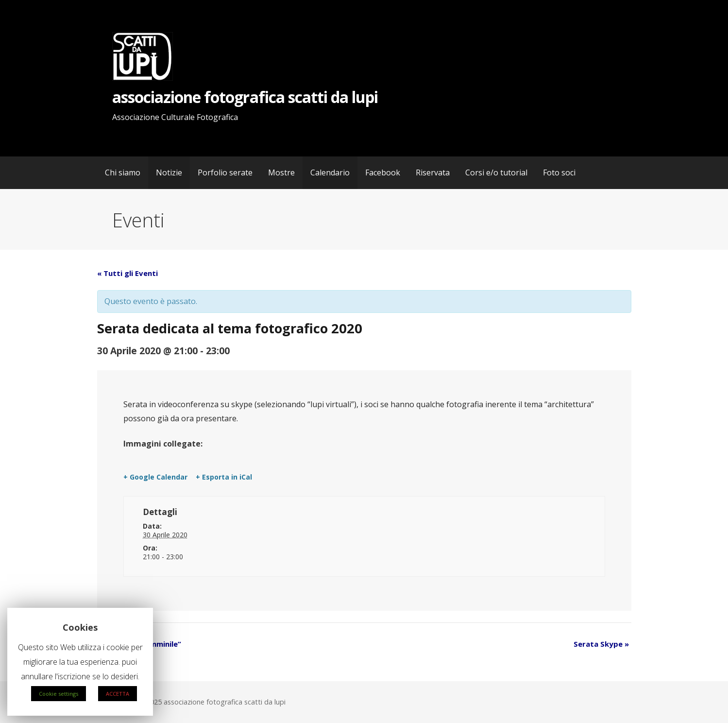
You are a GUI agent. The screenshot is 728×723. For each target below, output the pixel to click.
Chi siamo (123, 172)
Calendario (330, 172)
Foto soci (559, 172)
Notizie (169, 172)
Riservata (433, 172)
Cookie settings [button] (59, 694)
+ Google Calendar (155, 477)
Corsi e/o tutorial (496, 172)
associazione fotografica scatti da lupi (245, 97)
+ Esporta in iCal (224, 477)
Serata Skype (601, 644)
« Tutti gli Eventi (127, 273)
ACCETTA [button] (118, 694)
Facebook (383, 172)
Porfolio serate (225, 172)
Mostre (281, 172)
